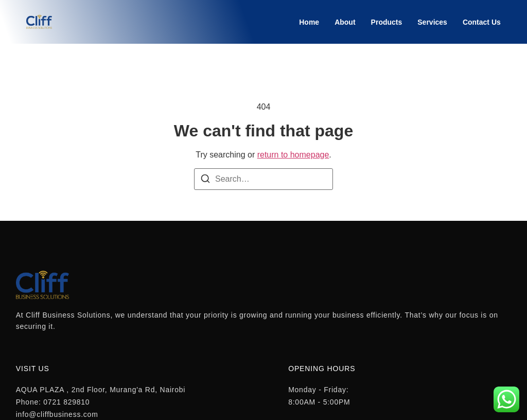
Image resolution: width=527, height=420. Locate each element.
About (345, 22)
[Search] (205, 180)
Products (387, 22)
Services (432, 22)
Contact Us (482, 22)
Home (309, 22)
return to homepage (293, 155)
